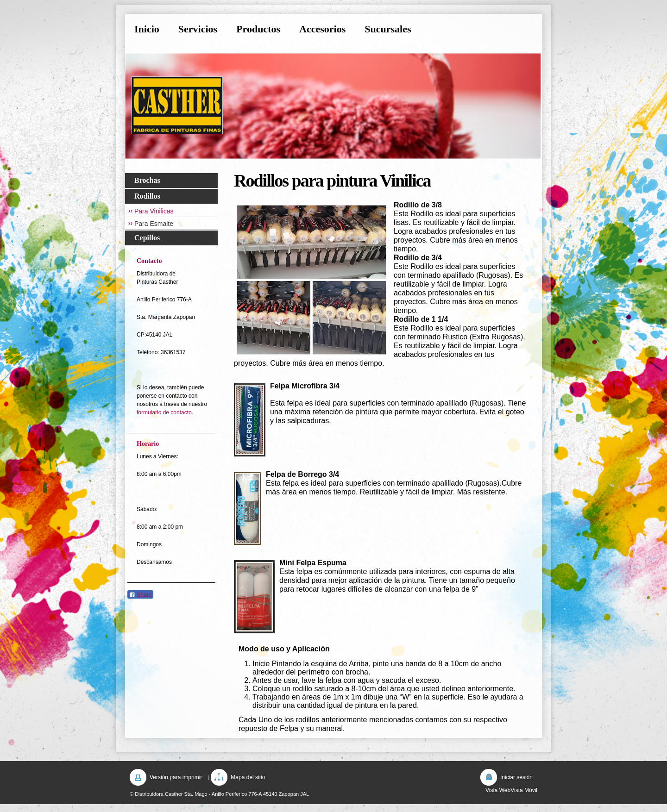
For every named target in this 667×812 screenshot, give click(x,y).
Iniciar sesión (516, 777)
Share (140, 595)
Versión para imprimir (176, 777)
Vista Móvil (524, 790)
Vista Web (498, 790)
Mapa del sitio (248, 777)
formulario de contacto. (165, 412)
